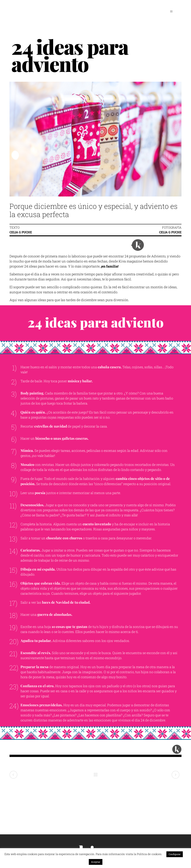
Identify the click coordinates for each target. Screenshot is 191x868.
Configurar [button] (175, 854)
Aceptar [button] (96, 862)
